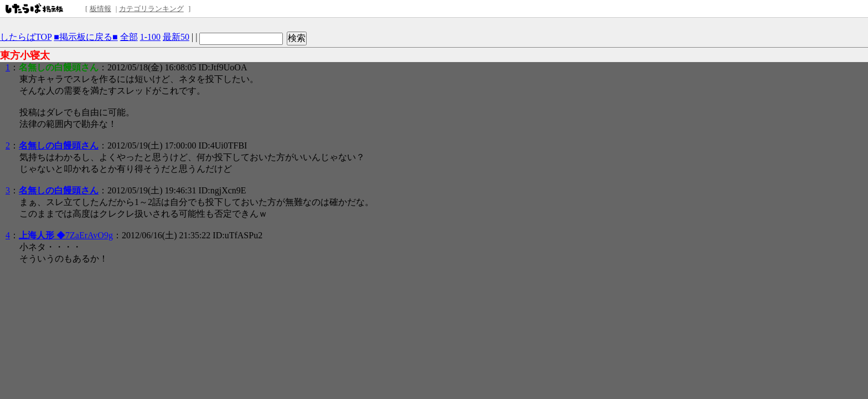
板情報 (100, 9)
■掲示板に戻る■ (86, 37)
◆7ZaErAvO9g (66, 235)
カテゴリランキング (151, 9)
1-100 (150, 37)
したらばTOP (26, 37)
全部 (129, 37)
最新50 (176, 37)
